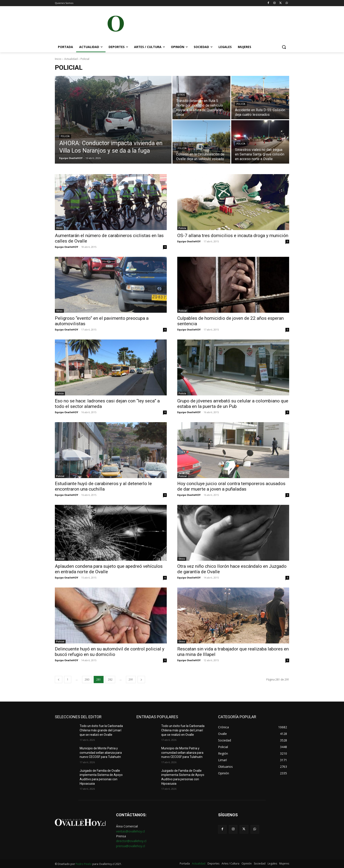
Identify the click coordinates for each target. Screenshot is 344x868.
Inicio (58, 59)
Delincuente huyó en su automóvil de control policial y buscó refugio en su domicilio (110, 652)
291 (131, 680)
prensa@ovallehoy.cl (131, 846)
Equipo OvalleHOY (66, 247)
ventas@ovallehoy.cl (130, 831)
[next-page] (141, 680)
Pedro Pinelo (84, 864)
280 (87, 680)
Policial (183, 311)
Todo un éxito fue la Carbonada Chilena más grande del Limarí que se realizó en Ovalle (101, 730)
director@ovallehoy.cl (131, 841)
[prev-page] (59, 680)
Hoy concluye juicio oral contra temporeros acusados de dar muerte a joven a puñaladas (231, 486)
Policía (65, 136)
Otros (181, 95)
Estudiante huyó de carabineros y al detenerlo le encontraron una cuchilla (103, 486)
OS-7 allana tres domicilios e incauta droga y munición (233, 236)
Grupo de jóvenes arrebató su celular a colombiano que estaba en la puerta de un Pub (233, 404)
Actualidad (71, 59)
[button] (284, 47)
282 (110, 680)
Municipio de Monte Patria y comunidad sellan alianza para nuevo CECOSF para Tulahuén (101, 753)
